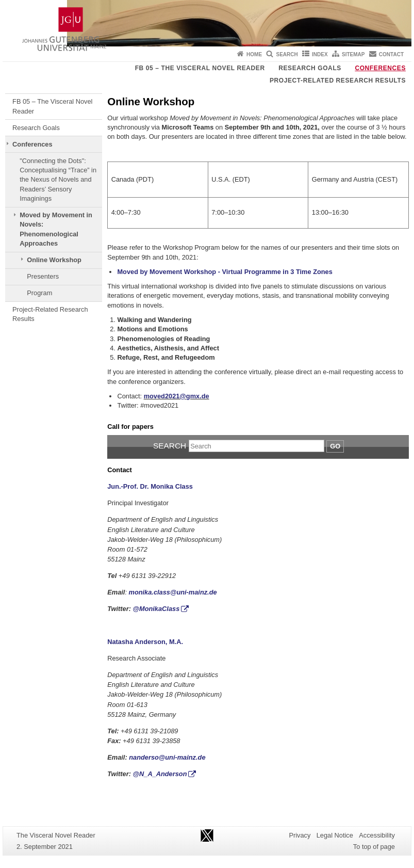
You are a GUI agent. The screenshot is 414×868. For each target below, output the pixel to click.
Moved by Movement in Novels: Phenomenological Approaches (56, 229)
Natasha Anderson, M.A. (145, 642)
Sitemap (353, 54)
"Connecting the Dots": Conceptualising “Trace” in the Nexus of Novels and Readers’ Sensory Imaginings (58, 180)
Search (287, 54)
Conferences (380, 68)
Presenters (43, 276)
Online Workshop (54, 260)
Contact (391, 54)
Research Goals (310, 68)
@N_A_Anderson (160, 774)
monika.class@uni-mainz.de (173, 592)
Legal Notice (335, 835)
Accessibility (377, 835)
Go (335, 446)
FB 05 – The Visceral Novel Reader (200, 68)
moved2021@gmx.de (177, 396)
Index (320, 54)
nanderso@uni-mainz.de (167, 757)
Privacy (300, 835)
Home (254, 54)
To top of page (374, 847)
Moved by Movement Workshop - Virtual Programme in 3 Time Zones (225, 272)
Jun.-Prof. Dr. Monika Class (150, 486)
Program (39, 293)
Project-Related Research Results (338, 81)
